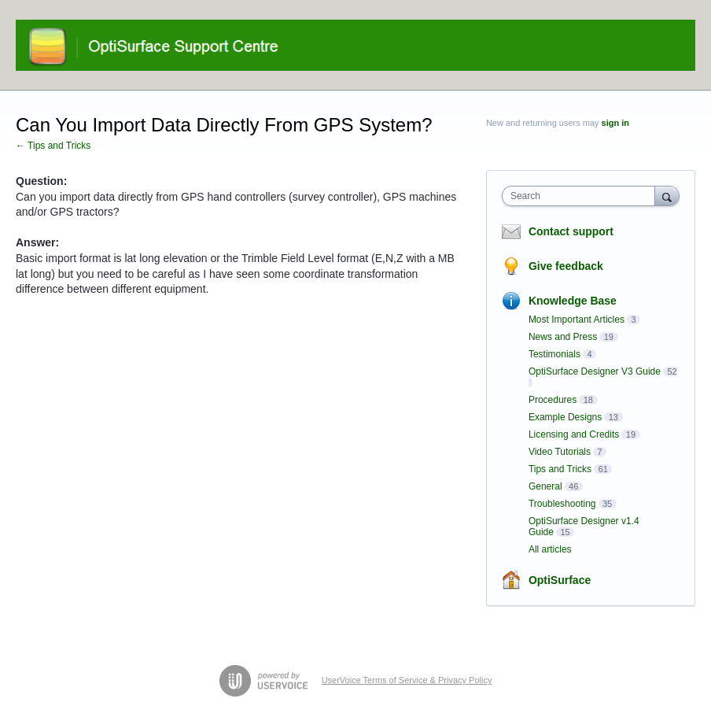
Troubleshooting (562, 504)
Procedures (553, 400)
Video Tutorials (560, 452)
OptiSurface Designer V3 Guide (595, 371)
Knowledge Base (573, 301)
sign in (615, 123)
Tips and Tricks (560, 469)
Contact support (571, 231)
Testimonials (554, 354)
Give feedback (566, 266)
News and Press (563, 337)
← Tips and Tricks (53, 146)
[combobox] (582, 196)
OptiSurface (560, 580)
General (545, 486)
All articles (550, 549)
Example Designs (565, 417)
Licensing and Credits (574, 434)
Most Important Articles (577, 320)
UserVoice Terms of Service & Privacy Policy (407, 680)
